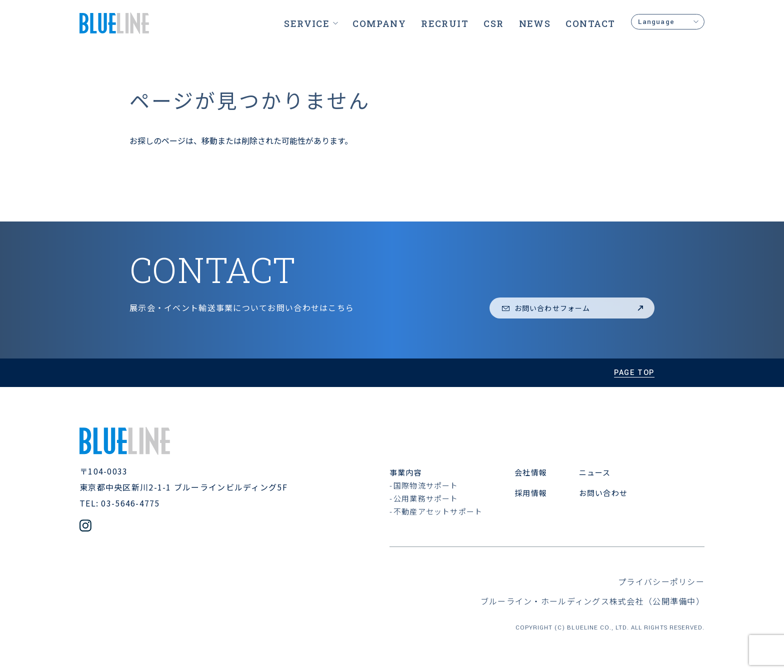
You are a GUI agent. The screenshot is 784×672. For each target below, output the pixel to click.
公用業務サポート (426, 498)
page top (634, 373)
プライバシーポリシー (661, 581)
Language (668, 22)
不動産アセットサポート (438, 511)
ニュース (595, 472)
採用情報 (531, 493)
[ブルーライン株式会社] (114, 23)
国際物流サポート (426, 485)
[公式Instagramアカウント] (85, 527)
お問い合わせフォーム (573, 308)
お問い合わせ (603, 493)
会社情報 (531, 472)
